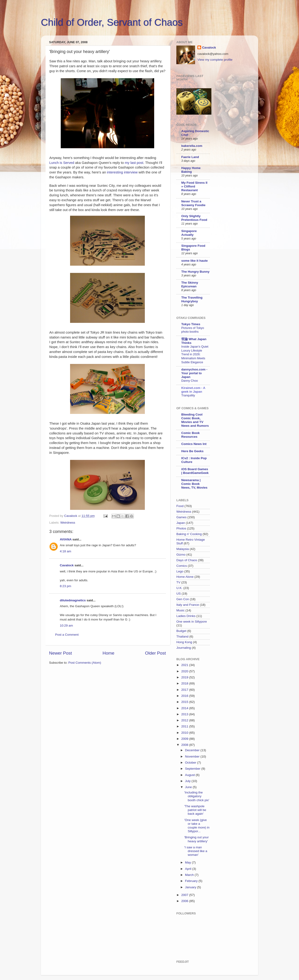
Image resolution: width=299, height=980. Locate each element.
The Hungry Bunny (195, 272)
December (193, 750)
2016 (185, 696)
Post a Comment (67, 635)
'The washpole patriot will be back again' (195, 810)
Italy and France (188, 605)
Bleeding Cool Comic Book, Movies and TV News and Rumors (195, 420)
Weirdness (68, 523)
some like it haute (194, 261)
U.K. (179, 588)
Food (180, 506)
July (188, 781)
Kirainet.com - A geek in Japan (193, 390)
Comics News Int (194, 444)
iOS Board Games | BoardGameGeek (195, 471)
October (191, 763)
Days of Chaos (187, 560)
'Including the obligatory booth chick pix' (197, 796)
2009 (185, 739)
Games (182, 517)
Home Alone (185, 577)
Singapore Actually (189, 233)
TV (178, 582)
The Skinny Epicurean (190, 284)
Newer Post (61, 653)
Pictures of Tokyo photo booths (193, 330)
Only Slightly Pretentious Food (194, 218)
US (179, 594)
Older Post (155, 653)
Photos (181, 528)
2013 (185, 714)
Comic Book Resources (190, 435)
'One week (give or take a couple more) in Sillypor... (197, 826)
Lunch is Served (62, 163)
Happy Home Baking (191, 170)
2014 (185, 708)
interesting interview (123, 172)
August (190, 775)
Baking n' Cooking (189, 534)
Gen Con (183, 599)
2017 (185, 690)
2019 (185, 677)
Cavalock (67, 565)
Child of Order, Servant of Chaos (112, 22)
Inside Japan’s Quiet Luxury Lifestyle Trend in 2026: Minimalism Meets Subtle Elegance (195, 354)
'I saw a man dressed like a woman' (196, 851)
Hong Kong (184, 642)
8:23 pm (66, 586)
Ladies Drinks (186, 616)
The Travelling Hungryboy (192, 299)
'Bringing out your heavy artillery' (197, 839)
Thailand (182, 636)
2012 (185, 720)
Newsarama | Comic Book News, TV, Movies (194, 484)
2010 (185, 733)
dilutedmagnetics (73, 600)
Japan (181, 523)
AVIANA (66, 539)
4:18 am (66, 551)
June (189, 787)
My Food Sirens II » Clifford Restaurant (194, 186)
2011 (185, 726)
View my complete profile (215, 60)
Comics (182, 566)
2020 (185, 671)
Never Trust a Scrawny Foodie (193, 203)
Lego (180, 571)
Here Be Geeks (192, 451)
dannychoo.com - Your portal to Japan (194, 373)
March (190, 875)
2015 (185, 702)
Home (108, 653)
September (193, 769)
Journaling (184, 648)
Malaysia (183, 549)
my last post (134, 163)
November (193, 756)
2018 (185, 683)
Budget (181, 631)
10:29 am (66, 626)
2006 (185, 901)
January (191, 887)
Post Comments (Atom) (85, 663)
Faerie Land (190, 157)
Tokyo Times (191, 324)
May (188, 862)
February (192, 881)
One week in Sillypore (192, 622)
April (189, 869)
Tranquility (188, 395)
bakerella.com (192, 146)
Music (180, 610)
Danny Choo (190, 381)
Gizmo (181, 555)
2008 (185, 745)
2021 (185, 665)
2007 (185, 895)
